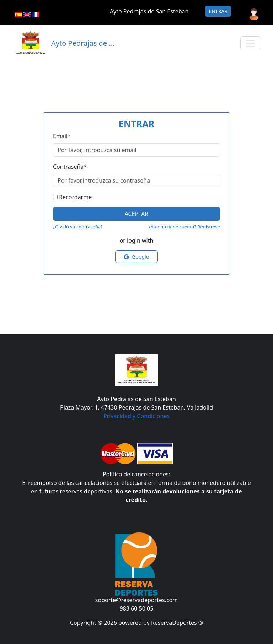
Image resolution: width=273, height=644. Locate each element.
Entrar (218, 11)
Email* (62, 136)
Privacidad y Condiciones (136, 416)
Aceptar (137, 214)
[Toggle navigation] (250, 43)
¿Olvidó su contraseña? (78, 227)
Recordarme (75, 197)
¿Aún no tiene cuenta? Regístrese (184, 227)
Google (136, 257)
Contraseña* (70, 167)
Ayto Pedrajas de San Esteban (149, 11)
